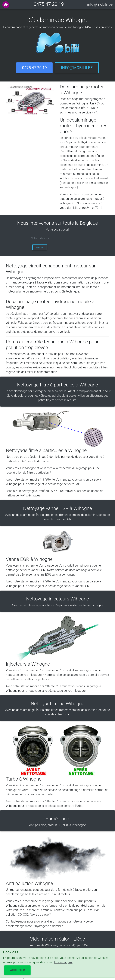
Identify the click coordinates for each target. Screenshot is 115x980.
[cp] (47, 238)
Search (40, 247)
